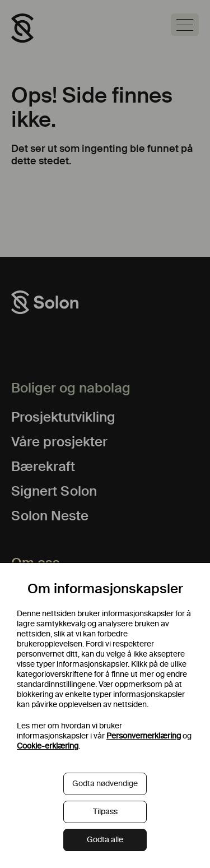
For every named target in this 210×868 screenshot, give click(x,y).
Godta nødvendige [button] (105, 784)
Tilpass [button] (105, 812)
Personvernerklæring (144, 736)
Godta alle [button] (105, 840)
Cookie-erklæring (48, 746)
